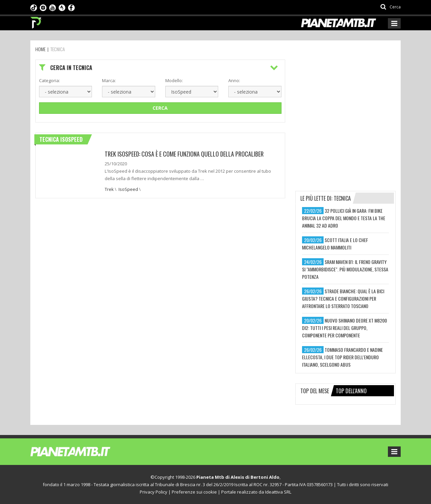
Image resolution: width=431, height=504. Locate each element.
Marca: (109, 80)
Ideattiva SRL (278, 492)
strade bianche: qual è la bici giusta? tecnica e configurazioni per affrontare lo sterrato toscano (343, 298)
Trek (109, 189)
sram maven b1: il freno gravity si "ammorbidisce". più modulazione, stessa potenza (345, 269)
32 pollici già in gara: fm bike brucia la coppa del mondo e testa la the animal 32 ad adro (344, 218)
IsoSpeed (128, 189)
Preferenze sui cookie (194, 492)
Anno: (234, 80)
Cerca (160, 108)
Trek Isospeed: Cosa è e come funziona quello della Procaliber (184, 154)
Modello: (174, 80)
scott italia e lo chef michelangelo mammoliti (335, 244)
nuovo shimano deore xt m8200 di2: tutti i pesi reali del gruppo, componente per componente (344, 328)
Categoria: (49, 80)
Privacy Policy (154, 492)
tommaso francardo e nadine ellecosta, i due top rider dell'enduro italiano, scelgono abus (342, 357)
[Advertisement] (346, 102)
